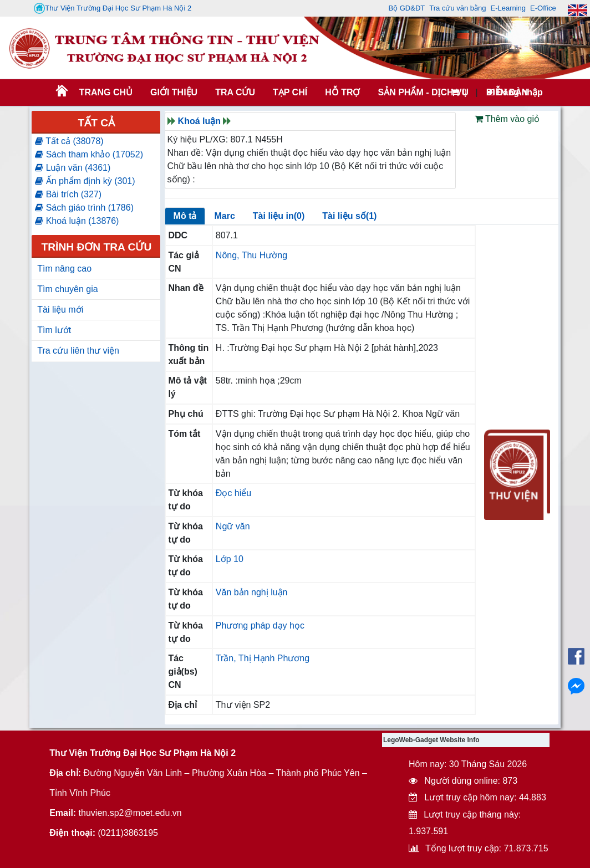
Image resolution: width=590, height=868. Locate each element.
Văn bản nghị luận (252, 592)
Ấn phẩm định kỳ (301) (85, 181)
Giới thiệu (174, 92)
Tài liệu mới (60, 310)
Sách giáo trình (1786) (84, 208)
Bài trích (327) (68, 194)
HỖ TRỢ (342, 92)
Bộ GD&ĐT (406, 8)
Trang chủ (106, 92)
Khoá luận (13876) (77, 221)
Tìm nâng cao (64, 269)
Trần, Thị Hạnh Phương (263, 658)
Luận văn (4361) (73, 168)
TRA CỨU (235, 92)
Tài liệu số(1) (349, 216)
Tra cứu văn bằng (457, 8)
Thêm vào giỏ (507, 119)
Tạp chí (290, 92)
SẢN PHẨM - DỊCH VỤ (422, 92)
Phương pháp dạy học (260, 626)
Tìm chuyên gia (67, 289)
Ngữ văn (233, 526)
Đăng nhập (515, 92)
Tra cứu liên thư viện (78, 351)
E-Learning (508, 8)
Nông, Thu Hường (251, 255)
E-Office (543, 8)
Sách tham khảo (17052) (89, 154)
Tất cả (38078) (69, 141)
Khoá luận (199, 121)
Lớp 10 (230, 559)
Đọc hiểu (233, 493)
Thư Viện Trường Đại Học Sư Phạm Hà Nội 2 (113, 8)
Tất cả (97, 123)
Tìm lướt (54, 330)
